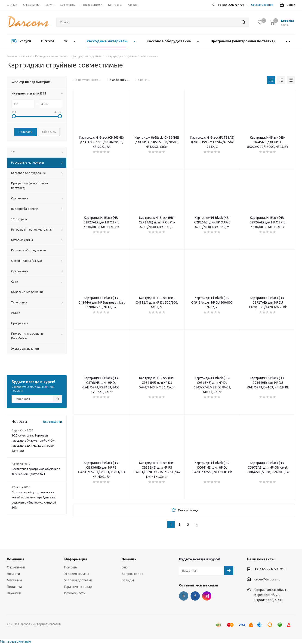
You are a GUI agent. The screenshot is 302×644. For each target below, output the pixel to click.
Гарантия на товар (78, 587)
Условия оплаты (77, 574)
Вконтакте (184, 596)
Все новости (52, 422)
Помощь (71, 567)
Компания (16, 559)
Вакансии (14, 593)
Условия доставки (78, 580)
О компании (16, 567)
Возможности (75, 593)
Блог (125, 567)
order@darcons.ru (267, 580)
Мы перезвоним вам (15, 641)
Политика (14, 587)
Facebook (195, 596)
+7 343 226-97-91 (269, 569)
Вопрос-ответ (132, 574)
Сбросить (49, 132)
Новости (13, 574)
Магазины (14, 580)
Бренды (128, 580)
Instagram (207, 596)
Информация (76, 559)
